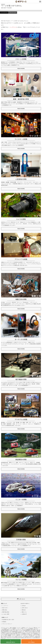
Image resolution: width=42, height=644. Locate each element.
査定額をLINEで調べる (11, 642)
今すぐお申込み (31, 642)
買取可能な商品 (6, 612)
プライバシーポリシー (7, 624)
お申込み (24, 606)
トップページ (4, 13)
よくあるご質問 (6, 614)
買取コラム (24, 612)
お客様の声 (24, 614)
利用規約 (4, 622)
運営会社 (24, 610)
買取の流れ (5, 610)
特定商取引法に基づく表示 (8, 620)
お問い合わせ (22, 599)
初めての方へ (5, 608)
